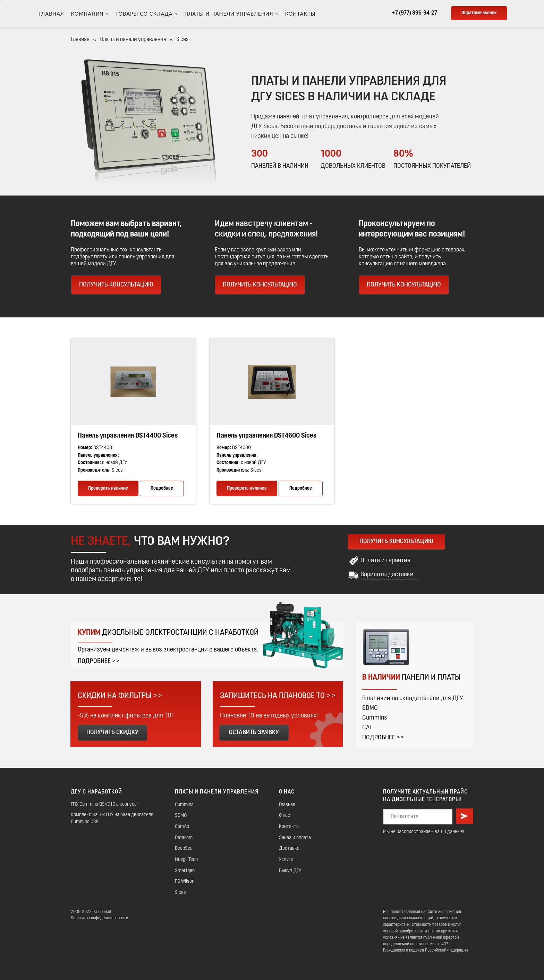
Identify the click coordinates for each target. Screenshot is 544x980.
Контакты (300, 14)
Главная (51, 14)
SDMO (181, 816)
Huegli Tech (186, 860)
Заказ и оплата (295, 838)
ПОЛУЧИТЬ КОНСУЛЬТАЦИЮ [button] (260, 285)
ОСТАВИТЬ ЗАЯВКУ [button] (254, 733)
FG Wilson (185, 882)
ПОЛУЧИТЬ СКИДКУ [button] (112, 733)
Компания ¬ (90, 14)
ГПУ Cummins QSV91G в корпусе (104, 804)
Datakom (184, 838)
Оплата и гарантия (385, 561)
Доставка (289, 849)
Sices (180, 893)
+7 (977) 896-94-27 (414, 13)
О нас (284, 816)
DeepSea (184, 849)
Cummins (184, 805)
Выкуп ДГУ (290, 871)
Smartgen (185, 871)
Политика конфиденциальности (99, 918)
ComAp (182, 827)
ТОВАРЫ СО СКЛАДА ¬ (146, 14)
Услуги (286, 860)
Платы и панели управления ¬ (231, 14)
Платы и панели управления (133, 40)
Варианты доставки (387, 575)
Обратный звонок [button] (479, 13)
